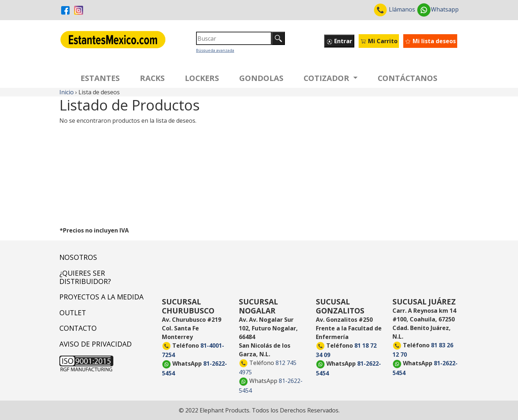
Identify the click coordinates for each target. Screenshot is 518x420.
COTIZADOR (328, 78)
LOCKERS (202, 78)
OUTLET (73, 313)
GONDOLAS (261, 78)
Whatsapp (438, 9)
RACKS (152, 78)
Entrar (339, 41)
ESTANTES (100, 78)
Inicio (67, 92)
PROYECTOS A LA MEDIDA (101, 297)
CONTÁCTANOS (408, 78)
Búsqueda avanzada (215, 50)
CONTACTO (78, 328)
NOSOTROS (78, 257)
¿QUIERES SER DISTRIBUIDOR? (85, 277)
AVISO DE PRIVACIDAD (96, 344)
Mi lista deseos (430, 41)
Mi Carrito (379, 41)
